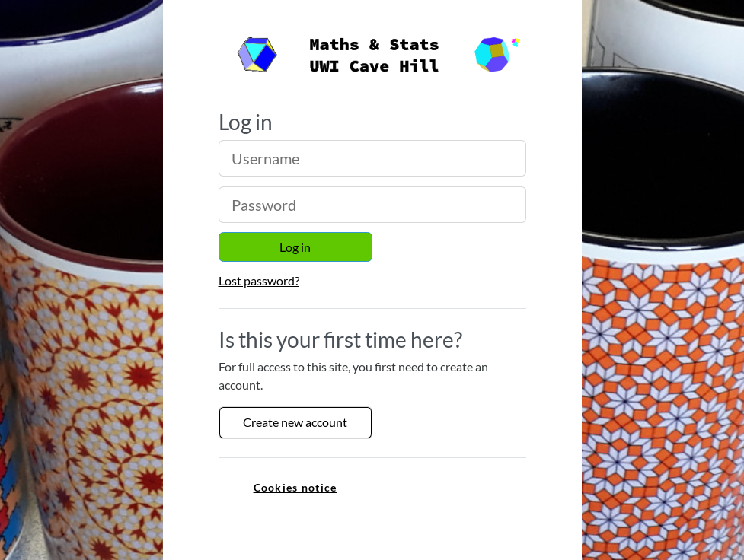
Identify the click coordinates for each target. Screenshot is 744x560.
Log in (295, 247)
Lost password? (259, 280)
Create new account (295, 422)
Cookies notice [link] (295, 487)
